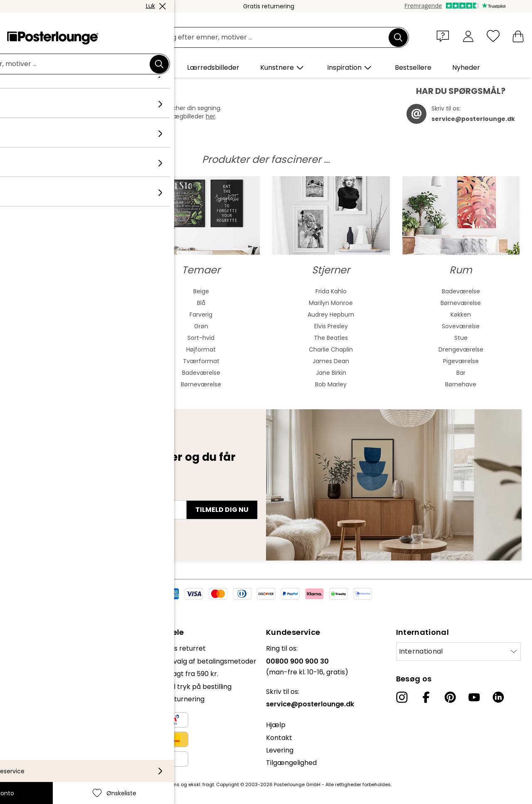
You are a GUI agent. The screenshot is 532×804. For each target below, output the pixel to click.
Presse (17, 670)
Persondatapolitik (35, 716)
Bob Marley (331, 384)
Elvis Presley (331, 326)
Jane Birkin (331, 373)
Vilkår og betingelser (40, 703)
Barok (71, 349)
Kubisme (71, 373)
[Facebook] (426, 697)
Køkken (461, 315)
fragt (208, 784)
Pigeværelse (461, 361)
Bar (461, 373)
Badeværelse (201, 373)
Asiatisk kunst (71, 315)
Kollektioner (26, 648)
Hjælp (276, 725)
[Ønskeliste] (493, 36)
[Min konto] (468, 36)
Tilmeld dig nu (222, 510)
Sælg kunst (25, 682)
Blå (201, 303)
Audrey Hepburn (331, 315)
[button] (445, 36)
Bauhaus (71, 338)
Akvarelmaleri (71, 303)
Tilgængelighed (291, 763)
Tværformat (201, 361)
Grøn (201, 326)
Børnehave (461, 384)
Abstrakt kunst (71, 291)
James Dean (331, 361)
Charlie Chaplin (331, 349)
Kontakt (279, 738)
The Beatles (331, 338)
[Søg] (398, 37)
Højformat (201, 349)
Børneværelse (201, 384)
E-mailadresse (41, 495)
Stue (461, 338)
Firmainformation (35, 741)
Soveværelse (461, 326)
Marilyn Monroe (331, 303)
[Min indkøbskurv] (518, 36)
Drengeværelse (461, 349)
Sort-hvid (201, 338)
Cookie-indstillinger (38, 728)
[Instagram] (402, 697)
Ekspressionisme (71, 361)
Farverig (201, 315)
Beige (201, 291)
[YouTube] (474, 697)
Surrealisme (71, 384)
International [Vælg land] (421, 651)
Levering (280, 750)
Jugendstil (71, 326)
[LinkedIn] (498, 697)
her (211, 116)
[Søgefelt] (275, 38)
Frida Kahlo (331, 291)
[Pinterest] (450, 697)
